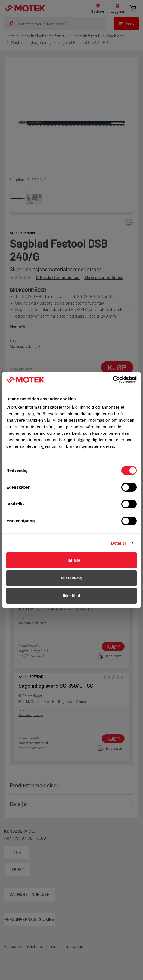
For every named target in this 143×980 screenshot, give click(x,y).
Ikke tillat (71, 596)
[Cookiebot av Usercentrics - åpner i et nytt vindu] (113, 380)
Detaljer (119, 543)
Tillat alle (71, 560)
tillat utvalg (71, 578)
